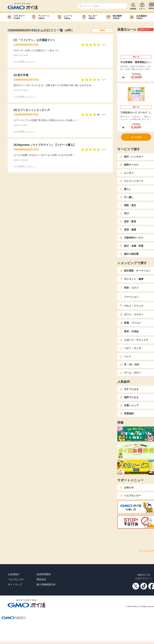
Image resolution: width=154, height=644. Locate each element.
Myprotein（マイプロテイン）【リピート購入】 (47, 145)
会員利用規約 (44, 574)
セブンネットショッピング (34, 110)
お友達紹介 (14, 574)
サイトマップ (15, 584)
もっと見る (136, 137)
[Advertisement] (55, 535)
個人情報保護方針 (46, 584)
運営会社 (41, 579)
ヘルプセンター (16, 579)
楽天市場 (23, 75)
